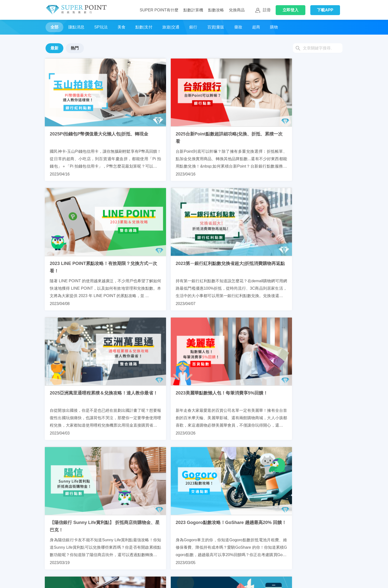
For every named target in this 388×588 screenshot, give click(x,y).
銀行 (193, 27)
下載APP (325, 10)
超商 (256, 27)
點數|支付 (144, 27)
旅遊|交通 (171, 27)
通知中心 (225, 580)
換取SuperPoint (93, 580)
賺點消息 (76, 27)
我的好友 (190, 580)
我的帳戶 (155, 580)
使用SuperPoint (127, 580)
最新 (54, 48)
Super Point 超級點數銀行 (76, 10)
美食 (121, 27)
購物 (274, 27)
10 (231, 494)
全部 (54, 27)
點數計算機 (193, 10)
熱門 (75, 48)
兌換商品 (237, 10)
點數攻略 (216, 10)
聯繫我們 (51, 580)
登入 (291, 10)
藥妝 (238, 27)
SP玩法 (101, 27)
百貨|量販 (216, 27)
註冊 (262, 10)
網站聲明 (259, 580)
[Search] (318, 48)
